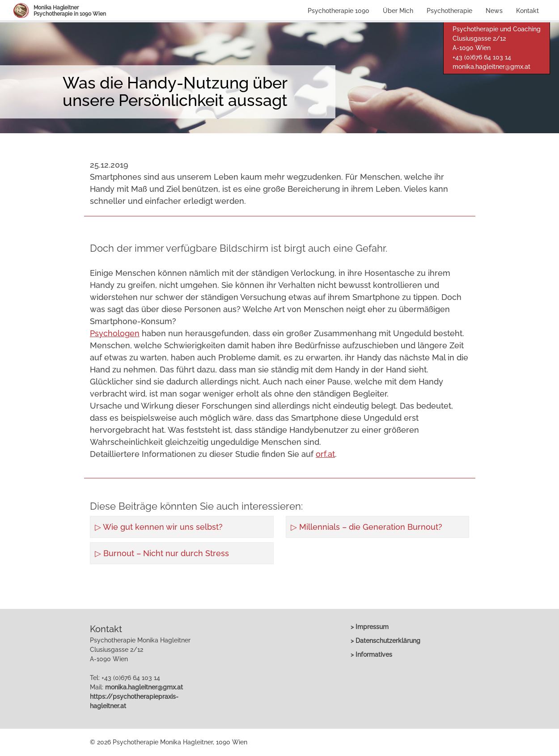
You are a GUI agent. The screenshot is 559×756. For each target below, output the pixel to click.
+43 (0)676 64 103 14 (482, 57)
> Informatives (371, 655)
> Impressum (370, 627)
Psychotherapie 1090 (339, 11)
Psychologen (115, 333)
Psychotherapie (449, 11)
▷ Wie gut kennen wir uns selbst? (159, 527)
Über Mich (398, 11)
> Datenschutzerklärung (385, 641)
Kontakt (527, 11)
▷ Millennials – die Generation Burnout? (366, 527)
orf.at (325, 454)
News (494, 11)
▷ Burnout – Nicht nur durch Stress (162, 553)
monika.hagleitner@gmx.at (491, 67)
